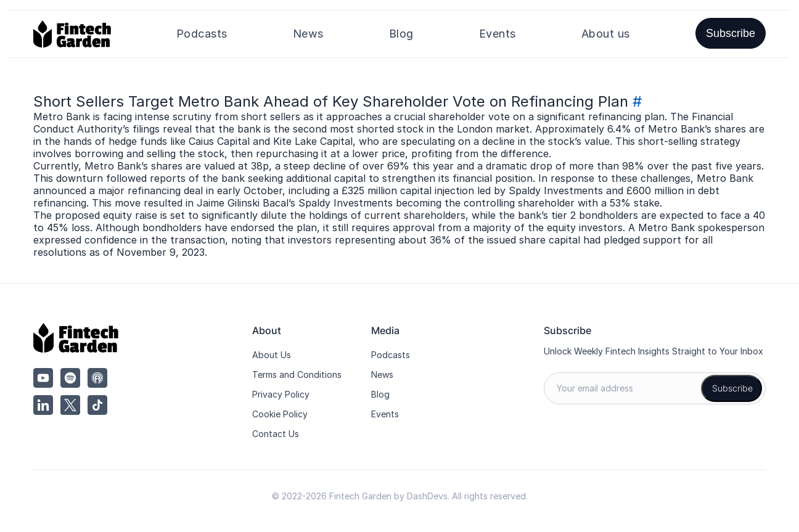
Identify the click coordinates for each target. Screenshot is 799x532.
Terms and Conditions (297, 374)
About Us (272, 355)
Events (498, 34)
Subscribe (731, 33)
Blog (401, 34)
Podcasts (202, 34)
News (308, 34)
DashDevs (427, 496)
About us (606, 34)
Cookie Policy (280, 414)
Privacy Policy (281, 394)
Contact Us (276, 434)
